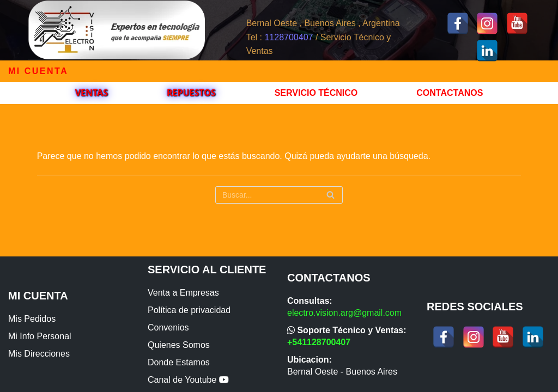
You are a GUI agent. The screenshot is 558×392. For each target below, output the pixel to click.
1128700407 (289, 37)
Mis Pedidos (32, 319)
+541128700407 (319, 342)
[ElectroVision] (116, 30)
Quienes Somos (179, 345)
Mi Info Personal (40, 336)
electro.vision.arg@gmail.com (344, 313)
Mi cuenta (38, 71)
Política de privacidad (189, 310)
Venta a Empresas (183, 293)
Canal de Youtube (188, 380)
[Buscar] (279, 195)
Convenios (168, 327)
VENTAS (92, 93)
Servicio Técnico (316, 93)
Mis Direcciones (39, 354)
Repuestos (191, 93)
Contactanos (450, 93)
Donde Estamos (179, 362)
